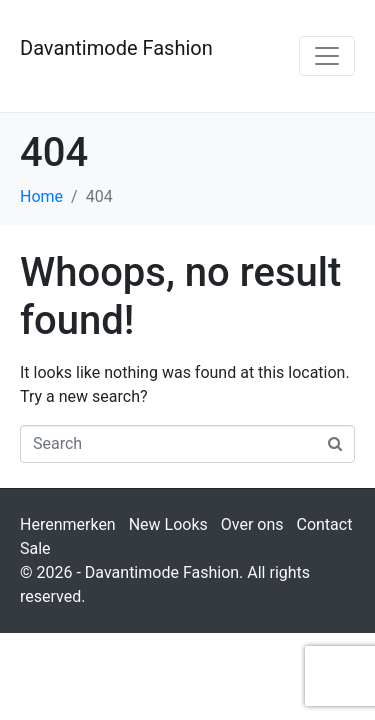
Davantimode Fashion (116, 48)
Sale (35, 548)
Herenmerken (68, 524)
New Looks (168, 524)
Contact (324, 524)
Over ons (252, 524)
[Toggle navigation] (327, 56)
